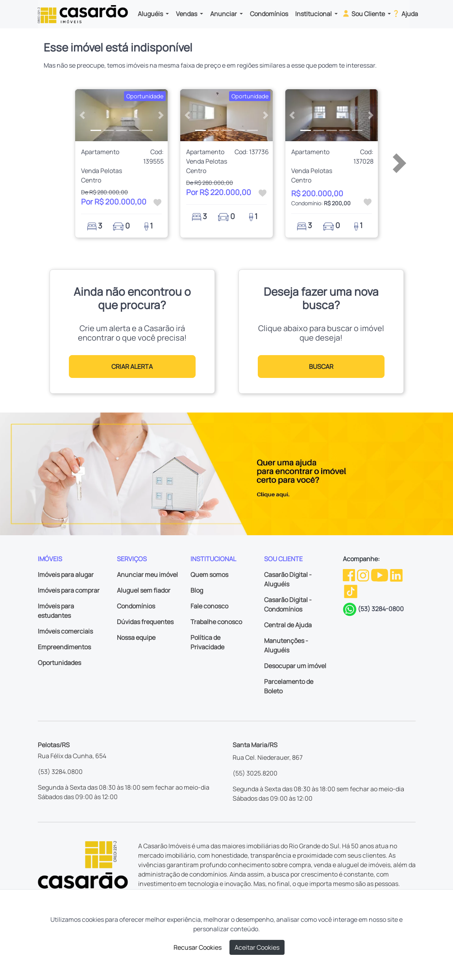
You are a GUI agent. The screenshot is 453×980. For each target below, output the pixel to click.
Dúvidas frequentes (145, 622)
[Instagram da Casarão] (364, 575)
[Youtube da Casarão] (380, 575)
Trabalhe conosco (216, 622)
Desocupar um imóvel (295, 666)
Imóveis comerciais (65, 631)
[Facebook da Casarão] (349, 575)
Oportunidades (59, 663)
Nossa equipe (136, 637)
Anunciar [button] (224, 14)
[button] (82, 115)
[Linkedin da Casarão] (396, 575)
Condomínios (269, 14)
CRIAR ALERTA (132, 367)
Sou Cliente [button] (364, 13)
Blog (197, 590)
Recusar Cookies (198, 947)
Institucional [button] (314, 14)
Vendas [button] (187, 14)
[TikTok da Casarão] (351, 591)
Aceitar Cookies (257, 947)
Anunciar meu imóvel (147, 575)
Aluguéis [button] (151, 14)
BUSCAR (321, 367)
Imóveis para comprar (69, 590)
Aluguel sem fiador (144, 590)
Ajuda (405, 13)
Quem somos (209, 575)
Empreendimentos (64, 647)
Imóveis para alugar (66, 575)
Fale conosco (209, 606)
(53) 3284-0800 (381, 609)
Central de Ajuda (288, 625)
